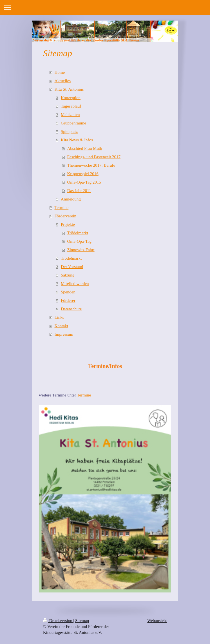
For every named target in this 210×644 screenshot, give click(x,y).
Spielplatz (69, 132)
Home (60, 72)
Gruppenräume (73, 123)
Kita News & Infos (77, 140)
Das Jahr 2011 (79, 191)
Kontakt (61, 326)
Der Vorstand (72, 267)
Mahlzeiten (70, 115)
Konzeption (71, 98)
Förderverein (65, 216)
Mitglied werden (75, 284)
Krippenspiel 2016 (83, 174)
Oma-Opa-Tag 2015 (84, 182)
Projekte (68, 224)
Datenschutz (71, 309)
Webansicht (157, 621)
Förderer (68, 300)
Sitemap (82, 621)
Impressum (64, 334)
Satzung (68, 275)
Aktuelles (63, 81)
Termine (62, 208)
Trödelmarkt (78, 233)
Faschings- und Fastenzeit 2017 (94, 157)
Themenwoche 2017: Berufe (91, 165)
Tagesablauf (71, 106)
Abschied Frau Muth (85, 148)
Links (59, 317)
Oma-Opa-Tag (79, 241)
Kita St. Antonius (69, 89)
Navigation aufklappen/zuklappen (105, 7)
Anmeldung (71, 199)
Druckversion (58, 621)
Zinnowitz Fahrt (81, 250)
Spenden (68, 292)
